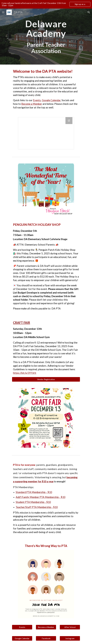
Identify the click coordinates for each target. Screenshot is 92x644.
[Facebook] (46, 638)
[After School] (70, 627)
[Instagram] (70, 638)
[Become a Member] (46, 627)
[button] (3, 12)
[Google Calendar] (22, 638)
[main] (46, 28)
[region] (46, 4)
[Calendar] (46, 133)
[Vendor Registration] (46, 379)
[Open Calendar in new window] (69, 121)
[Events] (22, 627)
